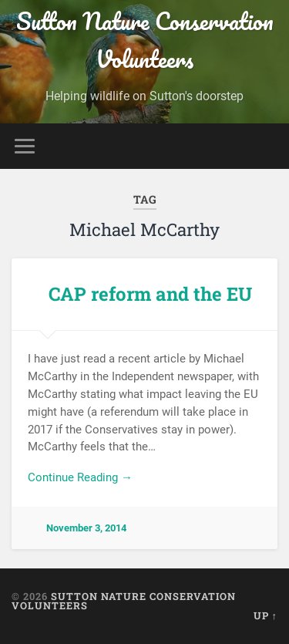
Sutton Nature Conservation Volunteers (145, 40)
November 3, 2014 (86, 528)
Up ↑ (265, 615)
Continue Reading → (80, 477)
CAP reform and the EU (150, 294)
